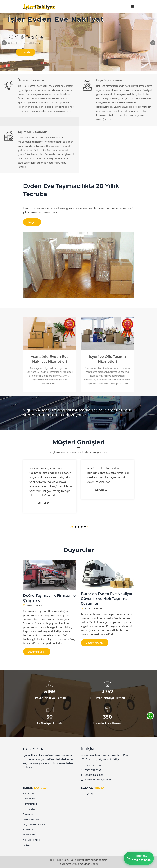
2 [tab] (75, 527)
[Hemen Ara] (139, 858)
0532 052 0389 (93, 770)
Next (153, 43)
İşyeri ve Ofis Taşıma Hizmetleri (107, 359)
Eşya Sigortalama (109, 80)
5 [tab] (85, 527)
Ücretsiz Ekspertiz (31, 80)
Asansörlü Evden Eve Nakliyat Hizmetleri (50, 359)
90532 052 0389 (94, 775)
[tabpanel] (108, 479)
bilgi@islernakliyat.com (98, 780)
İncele (26, 52)
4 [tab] (82, 527)
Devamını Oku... (37, 652)
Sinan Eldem (91, 864)
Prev (4, 43)
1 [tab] (72, 527)
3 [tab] (79, 527)
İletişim (32, 222)
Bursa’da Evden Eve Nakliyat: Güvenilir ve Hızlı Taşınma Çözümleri (107, 599)
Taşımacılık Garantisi (33, 132)
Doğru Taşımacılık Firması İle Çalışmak (49, 598)
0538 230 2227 (93, 766)
